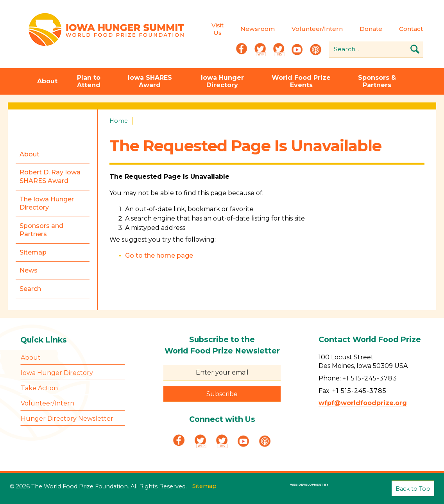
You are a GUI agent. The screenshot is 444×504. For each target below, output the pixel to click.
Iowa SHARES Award (150, 81)
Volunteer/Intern (316, 29)
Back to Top (413, 489)
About (47, 82)
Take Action (39, 388)
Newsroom (257, 29)
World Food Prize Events (301, 81)
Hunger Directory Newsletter (67, 419)
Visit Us (217, 29)
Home (119, 121)
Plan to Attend (89, 81)
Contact (410, 29)
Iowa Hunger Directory (222, 81)
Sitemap (204, 486)
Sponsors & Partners (377, 81)
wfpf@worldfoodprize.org (363, 403)
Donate (370, 29)
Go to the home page (159, 256)
